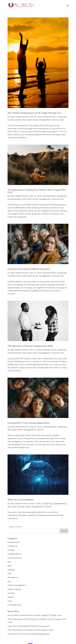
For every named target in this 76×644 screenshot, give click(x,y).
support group (14, 589)
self (9, 581)
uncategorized (14, 605)
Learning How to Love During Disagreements (29, 423)
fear (25, 120)
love (9, 574)
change (11, 550)
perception (13, 577)
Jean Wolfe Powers (19, 117)
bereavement (50, 117)
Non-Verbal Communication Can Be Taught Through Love (34, 113)
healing (21, 507)
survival (11, 593)
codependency (60, 504)
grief (29, 120)
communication (15, 120)
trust (62, 120)
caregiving (62, 117)
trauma (55, 120)
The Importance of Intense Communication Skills (30, 346)
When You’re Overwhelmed (20, 500)
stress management (42, 120)
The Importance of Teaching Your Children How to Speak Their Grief (37, 191)
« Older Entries (14, 527)
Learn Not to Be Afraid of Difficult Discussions (29, 269)
